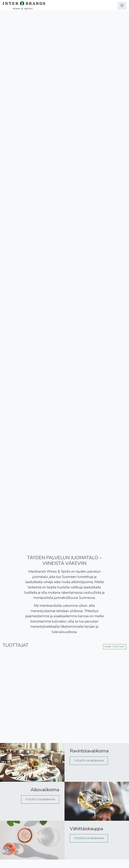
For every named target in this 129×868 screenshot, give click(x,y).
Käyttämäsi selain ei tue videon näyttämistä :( (64, 271)
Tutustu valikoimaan (89, 761)
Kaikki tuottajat (115, 647)
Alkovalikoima (45, 790)
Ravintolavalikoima (89, 751)
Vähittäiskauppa (86, 829)
